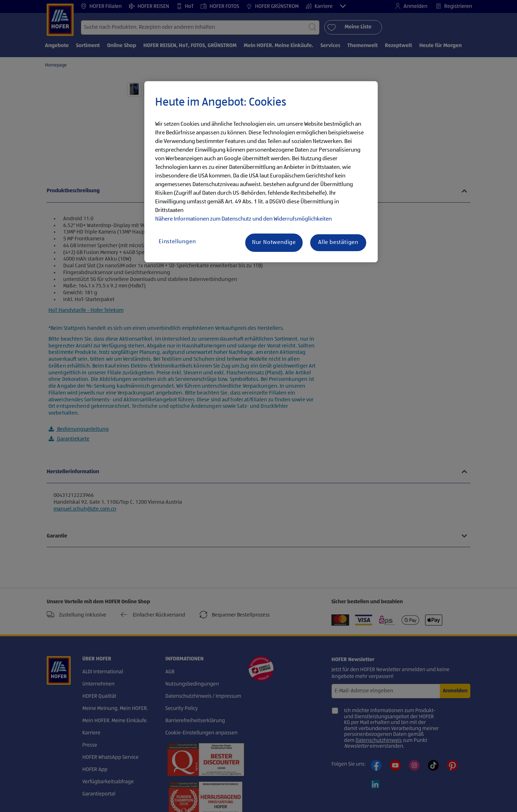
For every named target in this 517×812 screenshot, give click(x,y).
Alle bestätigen (338, 243)
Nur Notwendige (274, 243)
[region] (261, 172)
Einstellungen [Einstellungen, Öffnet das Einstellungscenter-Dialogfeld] (177, 242)
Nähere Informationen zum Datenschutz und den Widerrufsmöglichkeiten (243, 219)
